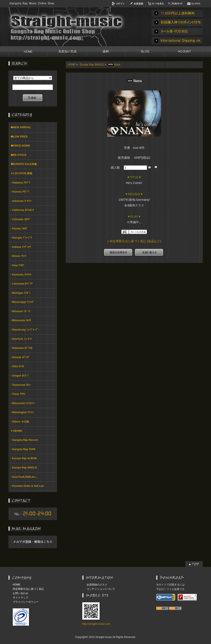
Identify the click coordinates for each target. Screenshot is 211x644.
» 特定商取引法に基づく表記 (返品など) (134, 241)
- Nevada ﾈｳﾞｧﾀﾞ (20, 357)
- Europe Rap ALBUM (24, 458)
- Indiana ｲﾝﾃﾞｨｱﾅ (21, 247)
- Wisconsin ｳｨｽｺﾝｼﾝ (23, 403)
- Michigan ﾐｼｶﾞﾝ (21, 293)
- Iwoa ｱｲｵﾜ (17, 265)
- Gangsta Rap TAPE (23, 449)
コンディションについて (101, 589)
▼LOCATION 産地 (21, 173)
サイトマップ (21, 598)
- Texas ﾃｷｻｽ (18, 394)
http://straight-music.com (96, 624)
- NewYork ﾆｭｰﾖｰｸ (21, 339)
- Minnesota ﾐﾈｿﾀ (21, 320)
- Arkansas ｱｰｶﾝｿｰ (21, 201)
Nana (114, 65)
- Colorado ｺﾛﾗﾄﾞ (21, 219)
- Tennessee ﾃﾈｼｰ (21, 385)
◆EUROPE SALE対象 (24, 164)
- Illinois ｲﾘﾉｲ (18, 256)
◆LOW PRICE (19, 137)
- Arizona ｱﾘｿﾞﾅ (20, 192)
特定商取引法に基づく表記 (28, 589)
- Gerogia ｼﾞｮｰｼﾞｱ (21, 238)
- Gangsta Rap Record (24, 440)
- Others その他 (20, 422)
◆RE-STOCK (19, 155)
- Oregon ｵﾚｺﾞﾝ (20, 376)
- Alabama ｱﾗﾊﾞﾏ (20, 183)
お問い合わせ (21, 593)
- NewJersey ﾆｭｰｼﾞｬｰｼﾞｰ (25, 330)
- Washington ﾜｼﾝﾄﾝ (22, 412)
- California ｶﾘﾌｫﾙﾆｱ (22, 210)
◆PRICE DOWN (20, 146)
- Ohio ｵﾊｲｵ (17, 366)
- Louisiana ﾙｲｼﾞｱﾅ (22, 284)
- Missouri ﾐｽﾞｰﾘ (20, 311)
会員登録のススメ (97, 585)
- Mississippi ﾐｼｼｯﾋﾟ (23, 302)
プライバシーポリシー (26, 602)
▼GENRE (17, 431)
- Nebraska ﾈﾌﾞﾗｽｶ (21, 348)
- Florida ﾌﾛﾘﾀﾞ (19, 229)
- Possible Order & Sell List (27, 486)
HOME (72, 65)
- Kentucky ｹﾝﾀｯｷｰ (21, 275)
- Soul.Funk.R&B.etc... (24, 477)
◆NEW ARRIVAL (21, 127)
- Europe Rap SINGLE (24, 468)
